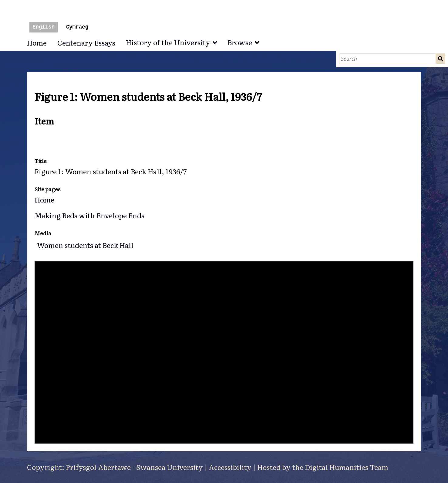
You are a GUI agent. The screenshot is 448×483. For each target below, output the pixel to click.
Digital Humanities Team (347, 467)
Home (37, 43)
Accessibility (230, 467)
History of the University (168, 42)
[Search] (387, 59)
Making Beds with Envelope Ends (89, 215)
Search (441, 59)
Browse (240, 42)
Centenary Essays (86, 43)
